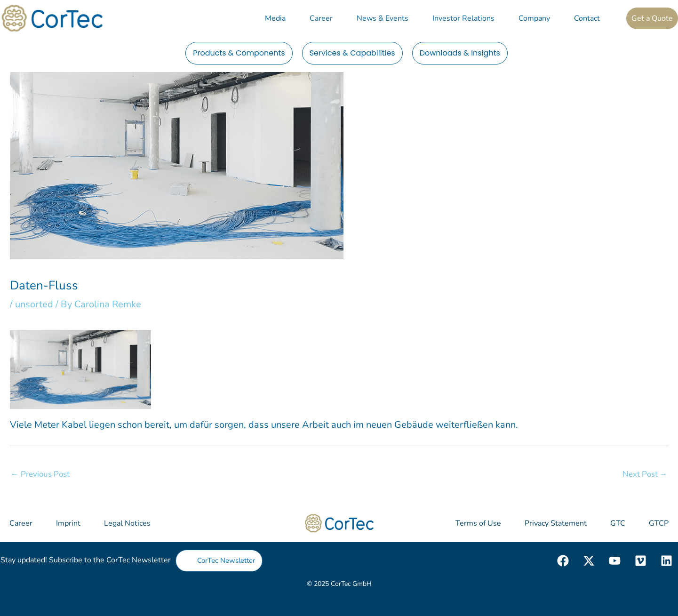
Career (321, 18)
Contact (587, 18)
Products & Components (239, 53)
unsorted (34, 304)
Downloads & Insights (460, 53)
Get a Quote (652, 18)
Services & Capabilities (352, 53)
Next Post (645, 474)
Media (275, 18)
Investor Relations (463, 18)
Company (534, 18)
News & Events (383, 18)
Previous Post (40, 474)
